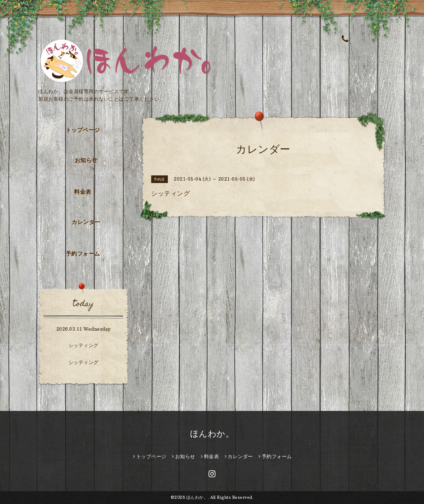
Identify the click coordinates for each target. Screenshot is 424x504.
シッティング (84, 345)
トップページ (83, 130)
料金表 (83, 192)
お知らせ (86, 160)
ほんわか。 (212, 434)
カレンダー (86, 222)
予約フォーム (83, 254)
